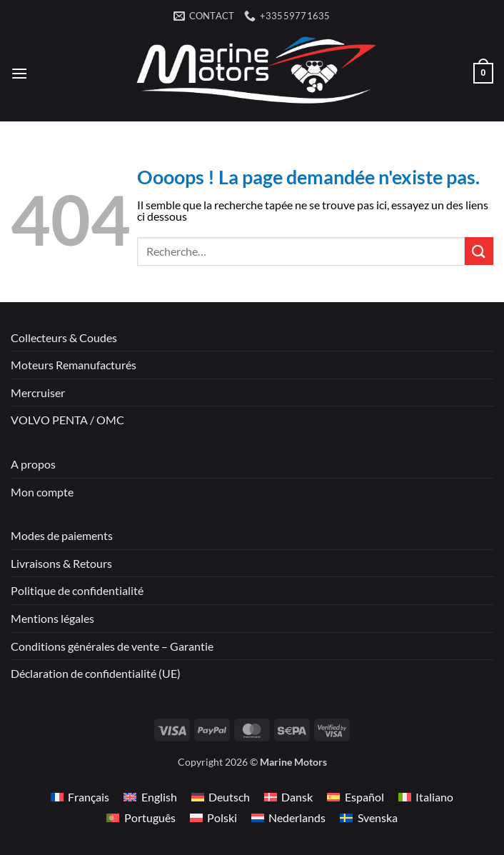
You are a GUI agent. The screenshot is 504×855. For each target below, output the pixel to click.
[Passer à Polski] (213, 817)
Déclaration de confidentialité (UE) (96, 673)
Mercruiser (38, 392)
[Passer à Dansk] (288, 797)
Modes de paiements (62, 535)
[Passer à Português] (141, 817)
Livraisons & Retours (61, 563)
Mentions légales (52, 618)
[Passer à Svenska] (368, 817)
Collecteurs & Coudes (64, 337)
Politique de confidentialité (77, 590)
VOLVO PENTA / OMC (67, 420)
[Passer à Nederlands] (288, 817)
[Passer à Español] (355, 797)
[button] (19, 73)
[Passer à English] (150, 797)
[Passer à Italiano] (426, 797)
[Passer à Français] (80, 797)
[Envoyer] (479, 251)
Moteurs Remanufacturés (74, 365)
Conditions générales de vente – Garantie (112, 646)
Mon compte (42, 492)
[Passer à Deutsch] (221, 797)
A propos (33, 464)
